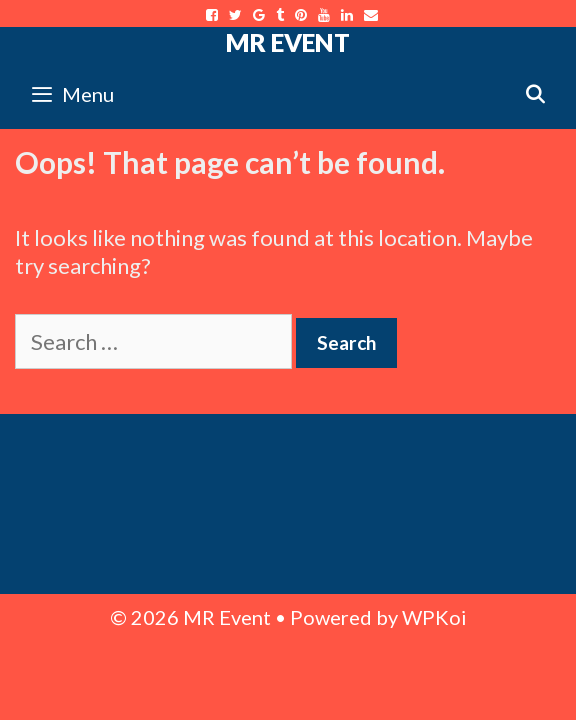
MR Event (288, 42)
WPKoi (434, 617)
